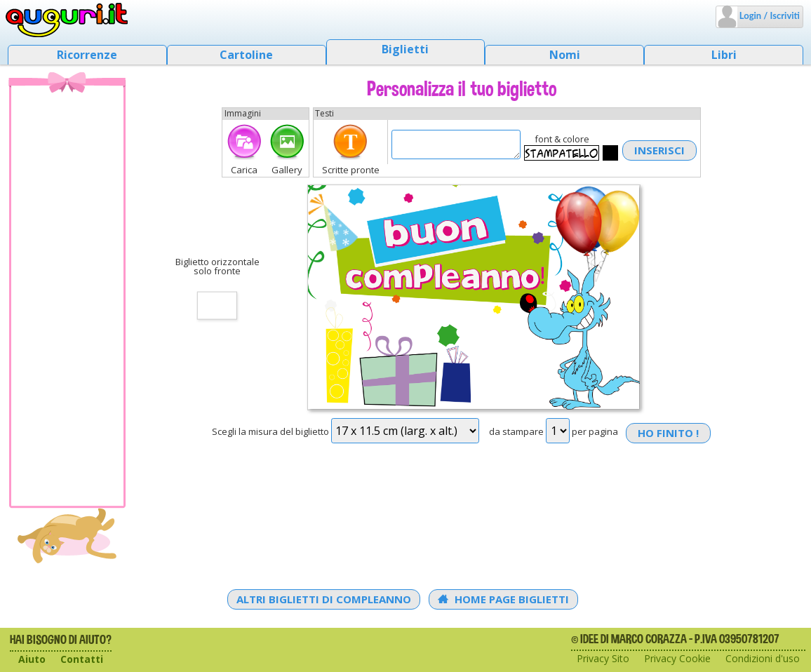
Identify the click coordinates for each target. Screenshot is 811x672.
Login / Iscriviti (769, 15)
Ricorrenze (87, 55)
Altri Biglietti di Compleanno (324, 599)
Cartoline (246, 55)
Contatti (82, 659)
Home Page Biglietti (503, 599)
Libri (724, 55)
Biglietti (405, 49)
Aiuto (32, 659)
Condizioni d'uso (763, 658)
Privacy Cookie (677, 658)
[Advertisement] (67, 295)
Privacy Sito (603, 658)
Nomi (565, 55)
